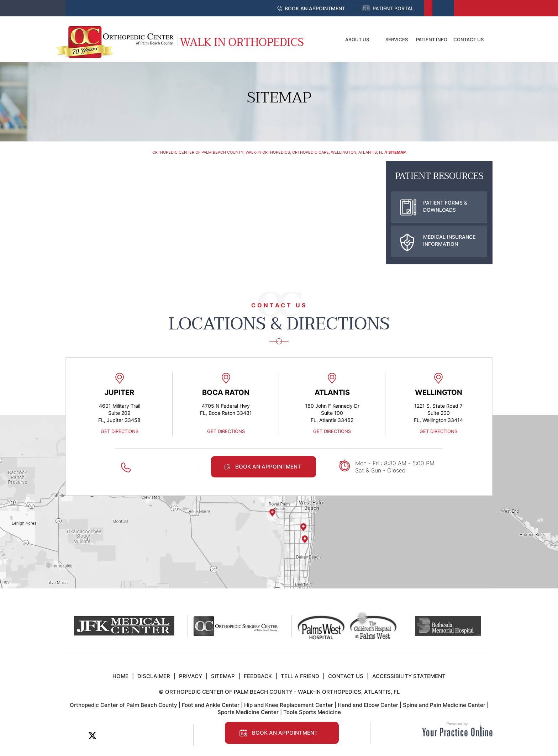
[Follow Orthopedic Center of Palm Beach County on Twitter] (92, 735)
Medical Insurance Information (438, 240)
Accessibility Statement (409, 676)
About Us (357, 39)
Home (323, 39)
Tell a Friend (300, 676)
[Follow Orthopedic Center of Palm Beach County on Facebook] (76, 735)
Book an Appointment (315, 8)
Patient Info (432, 39)
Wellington (439, 392)
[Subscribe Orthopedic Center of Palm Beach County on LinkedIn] (108, 735)
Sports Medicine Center (248, 712)
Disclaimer (154, 676)
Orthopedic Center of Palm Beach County (123, 705)
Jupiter (119, 392)
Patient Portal (393, 8)
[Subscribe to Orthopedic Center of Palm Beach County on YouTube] (124, 735)
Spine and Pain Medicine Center (444, 705)
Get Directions (120, 431)
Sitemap (223, 676)
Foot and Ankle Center (211, 705)
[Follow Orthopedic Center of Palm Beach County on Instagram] (140, 735)
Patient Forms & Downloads (434, 206)
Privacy (191, 676)
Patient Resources (439, 176)
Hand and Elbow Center (368, 705)
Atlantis (332, 392)
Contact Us (468, 39)
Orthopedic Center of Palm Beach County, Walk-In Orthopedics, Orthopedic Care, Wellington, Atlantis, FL (268, 152)
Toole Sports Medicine (312, 712)
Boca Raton (226, 392)
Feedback (258, 676)
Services (397, 39)
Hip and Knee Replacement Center (289, 705)
